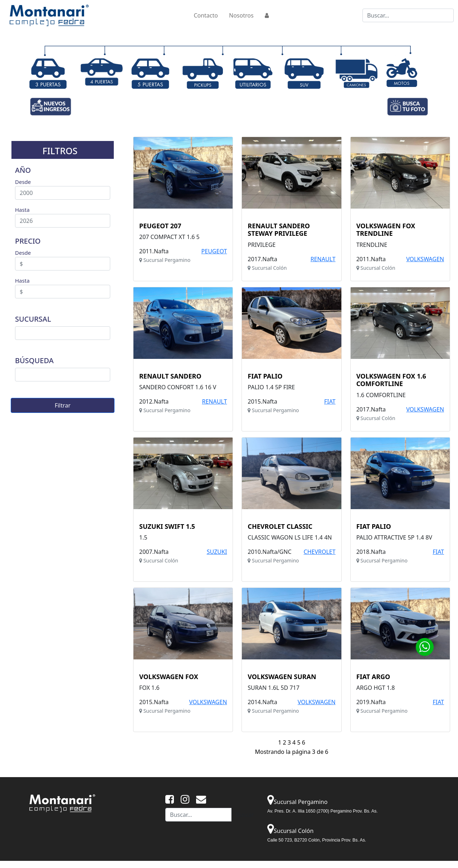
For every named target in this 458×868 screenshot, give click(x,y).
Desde (23, 182)
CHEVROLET (320, 552)
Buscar (245, 815)
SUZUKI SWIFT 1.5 (167, 527)
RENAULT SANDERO (170, 376)
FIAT (330, 401)
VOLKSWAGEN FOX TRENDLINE (386, 230)
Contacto (206, 15)
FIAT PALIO (265, 376)
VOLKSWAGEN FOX (169, 677)
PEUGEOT (214, 251)
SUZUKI (217, 552)
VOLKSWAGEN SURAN (282, 677)
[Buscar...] (408, 15)
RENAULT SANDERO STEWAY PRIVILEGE (279, 230)
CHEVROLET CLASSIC (280, 527)
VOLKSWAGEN (425, 259)
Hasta (22, 210)
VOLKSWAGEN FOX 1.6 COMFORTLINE (391, 380)
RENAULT (323, 259)
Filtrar (63, 405)
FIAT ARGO (373, 677)
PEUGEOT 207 (160, 226)
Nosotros (241, 15)
